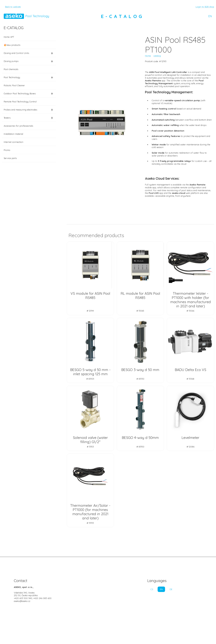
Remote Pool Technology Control (20, 102)
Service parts (10, 158)
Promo (7, 150)
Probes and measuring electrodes (29, 110)
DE (171, 589)
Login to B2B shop (205, 7)
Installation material (13, 134)
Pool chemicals (11, 69)
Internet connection (13, 142)
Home (148, 56)
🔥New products (12, 45)
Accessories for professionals (18, 126)
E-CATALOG (122, 16)
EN (210, 16)
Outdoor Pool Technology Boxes (29, 93)
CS (152, 589)
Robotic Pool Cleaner (14, 85)
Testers (29, 118)
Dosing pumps (29, 61)
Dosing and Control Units (29, 53)
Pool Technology (29, 77)
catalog (157, 56)
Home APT (9, 37)
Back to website (13, 7)
